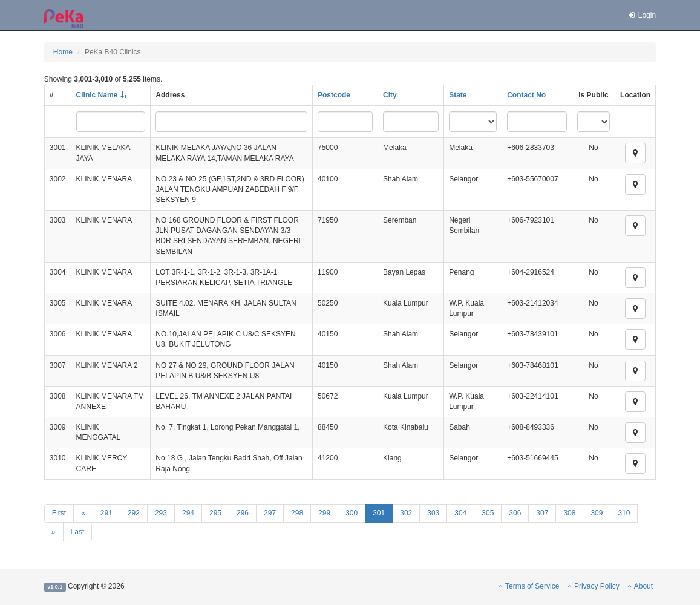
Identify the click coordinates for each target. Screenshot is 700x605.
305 (488, 513)
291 (106, 513)
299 (324, 513)
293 (161, 513)
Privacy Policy (594, 586)
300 (352, 513)
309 (597, 513)
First (59, 513)
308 (569, 513)
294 (188, 513)
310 (624, 513)
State (458, 95)
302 (406, 513)
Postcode (334, 95)
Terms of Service (529, 586)
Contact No (526, 95)
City (390, 95)
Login (641, 15)
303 (433, 513)
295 (215, 513)
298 (297, 513)
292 (134, 513)
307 (542, 513)
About (640, 586)
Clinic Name (97, 95)
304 (460, 513)
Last (78, 532)
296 (243, 513)
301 (379, 513)
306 (515, 513)
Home (63, 52)
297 (270, 513)
